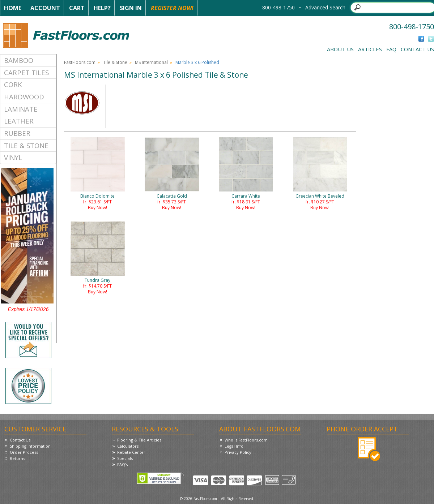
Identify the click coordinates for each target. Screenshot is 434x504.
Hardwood (24, 97)
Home (13, 8)
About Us (340, 49)
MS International (151, 62)
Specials (125, 458)
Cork (13, 84)
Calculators (128, 446)
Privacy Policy (238, 452)
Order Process (24, 452)
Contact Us (417, 49)
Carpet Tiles (26, 72)
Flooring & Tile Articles (139, 440)
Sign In (131, 8)
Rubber (17, 133)
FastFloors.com (80, 62)
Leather (19, 121)
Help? (102, 8)
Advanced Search (325, 7)
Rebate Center (131, 452)
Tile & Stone (26, 145)
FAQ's (122, 464)
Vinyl (13, 157)
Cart (77, 8)
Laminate (21, 109)
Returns (17, 458)
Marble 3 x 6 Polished (197, 62)
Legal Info (234, 446)
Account (45, 8)
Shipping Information (30, 446)
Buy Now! (97, 208)
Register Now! (172, 8)
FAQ (391, 49)
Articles (370, 49)
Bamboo (19, 60)
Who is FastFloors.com (246, 440)
